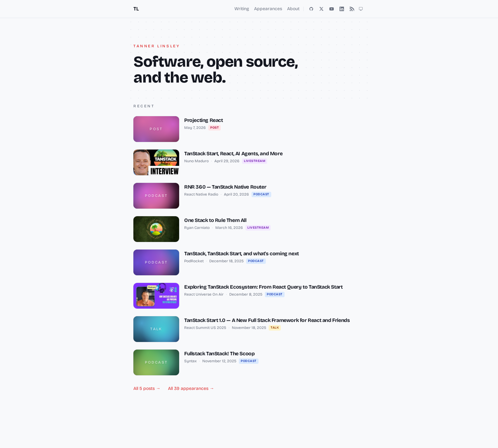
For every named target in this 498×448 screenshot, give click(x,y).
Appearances (268, 9)
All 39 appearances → (191, 388)
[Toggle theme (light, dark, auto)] (361, 9)
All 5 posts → (147, 388)
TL (136, 9)
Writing (242, 9)
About (293, 9)
